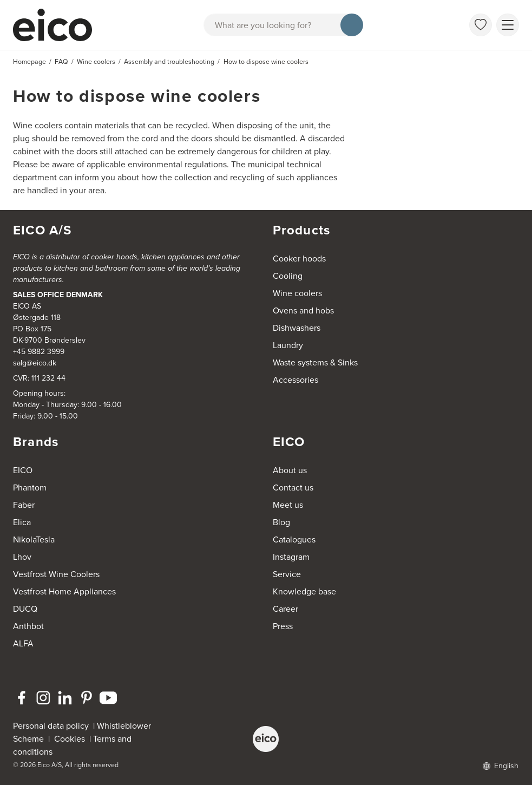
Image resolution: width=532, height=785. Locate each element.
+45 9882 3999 (39, 352)
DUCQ (25, 609)
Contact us (293, 488)
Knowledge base (304, 591)
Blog (281, 522)
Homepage (29, 62)
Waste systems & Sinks (315, 362)
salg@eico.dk (35, 363)
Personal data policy (51, 726)
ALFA (23, 643)
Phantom (30, 488)
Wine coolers (297, 293)
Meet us (288, 505)
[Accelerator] (57, 25)
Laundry (288, 345)
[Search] (352, 25)
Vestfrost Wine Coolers (56, 574)
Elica (22, 522)
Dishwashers (297, 328)
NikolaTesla (34, 539)
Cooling (288, 276)
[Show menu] (508, 25)
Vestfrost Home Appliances (64, 591)
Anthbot (28, 626)
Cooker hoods (299, 259)
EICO (23, 470)
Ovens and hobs (303, 310)
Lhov (22, 557)
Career (285, 609)
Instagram (291, 557)
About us (290, 470)
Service (287, 574)
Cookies (72, 739)
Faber (24, 505)
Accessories (295, 380)
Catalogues (294, 539)
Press (283, 626)
